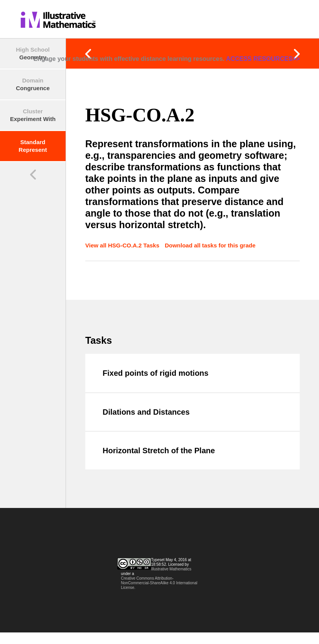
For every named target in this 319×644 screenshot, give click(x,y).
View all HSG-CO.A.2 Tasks (123, 245)
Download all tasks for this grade (210, 245)
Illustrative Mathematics (171, 569)
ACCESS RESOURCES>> (263, 59)
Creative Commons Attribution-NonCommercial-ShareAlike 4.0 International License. (159, 583)
